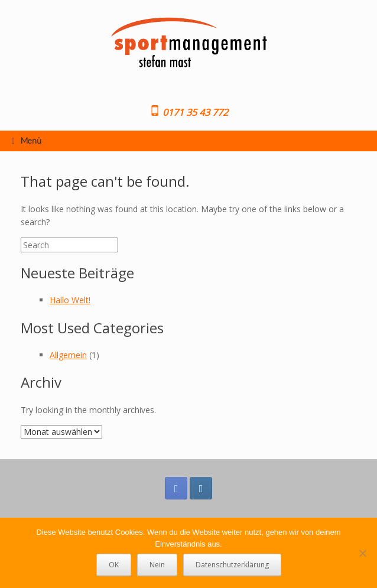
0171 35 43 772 (194, 112)
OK (114, 565)
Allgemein (68, 355)
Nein (157, 565)
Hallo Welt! (70, 300)
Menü (27, 140)
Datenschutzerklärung (232, 565)
